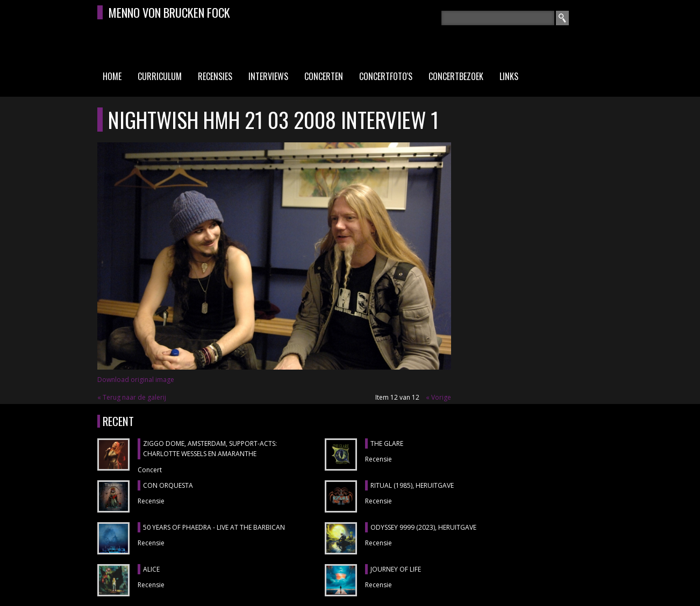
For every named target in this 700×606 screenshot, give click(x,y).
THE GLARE (387, 443)
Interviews (268, 76)
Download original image (136, 380)
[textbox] (498, 18)
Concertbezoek (456, 76)
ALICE (151, 569)
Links (509, 76)
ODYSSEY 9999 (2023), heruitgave (423, 527)
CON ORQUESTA (168, 485)
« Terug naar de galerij (132, 397)
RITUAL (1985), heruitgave (412, 485)
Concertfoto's (386, 76)
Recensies (215, 76)
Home (112, 76)
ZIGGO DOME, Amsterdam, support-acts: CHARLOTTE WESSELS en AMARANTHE (210, 449)
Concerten (324, 76)
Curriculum (160, 76)
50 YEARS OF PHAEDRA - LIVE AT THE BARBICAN (214, 527)
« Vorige (438, 397)
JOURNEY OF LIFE (396, 569)
